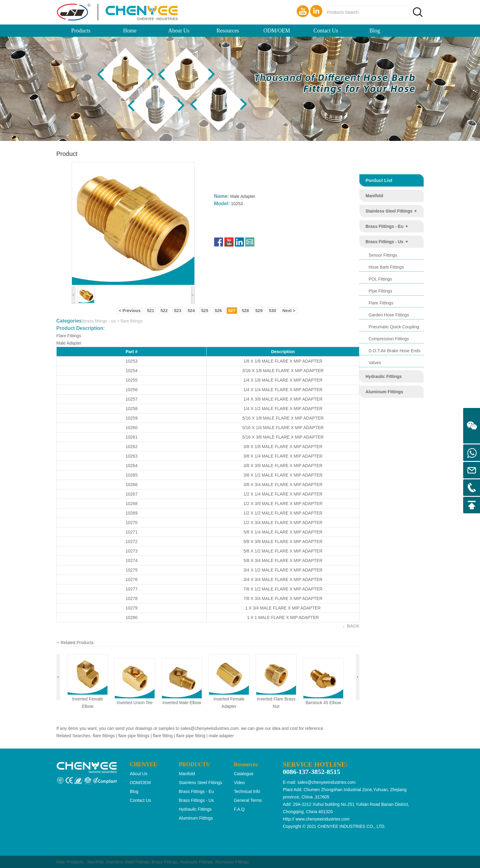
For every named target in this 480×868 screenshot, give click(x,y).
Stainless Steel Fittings (128, 862)
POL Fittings (380, 279)
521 (150, 311)
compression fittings (389, 339)
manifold (374, 196)
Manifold (95, 862)
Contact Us (326, 31)
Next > (289, 311)
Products (81, 31)
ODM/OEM (277, 31)
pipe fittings (380, 291)
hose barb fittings (386, 267)
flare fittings (381, 303)
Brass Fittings (165, 862)
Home (130, 31)
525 (205, 311)
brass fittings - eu (384, 226)
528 (245, 311)
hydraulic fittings (384, 376)
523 (178, 311)
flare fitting (163, 736)
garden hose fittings (389, 315)
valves (375, 363)
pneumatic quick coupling (394, 327)
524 (191, 311)
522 (164, 311)
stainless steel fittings (389, 211)
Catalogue (244, 774)
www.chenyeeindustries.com (322, 819)
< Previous (130, 311)
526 (218, 311)
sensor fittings (383, 255)
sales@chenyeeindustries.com (209, 728)
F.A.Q (239, 809)
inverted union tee (135, 703)
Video (239, 783)
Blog (375, 31)
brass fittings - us (384, 242)
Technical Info (247, 791)
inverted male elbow (182, 703)
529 (259, 311)
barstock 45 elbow (323, 703)
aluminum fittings (384, 392)
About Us (179, 31)
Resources (228, 31)
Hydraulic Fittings (196, 862)
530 (272, 311)
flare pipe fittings (134, 736)
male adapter (221, 736)
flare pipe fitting (191, 736)
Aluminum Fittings (232, 862)
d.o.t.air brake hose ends (395, 351)
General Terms (248, 800)
